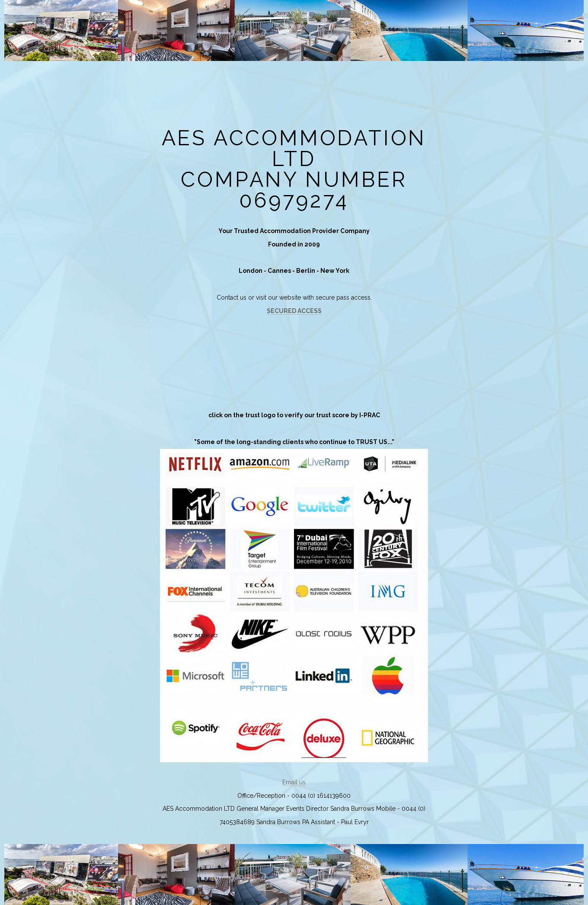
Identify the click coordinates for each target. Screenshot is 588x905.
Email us (294, 782)
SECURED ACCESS (294, 311)
